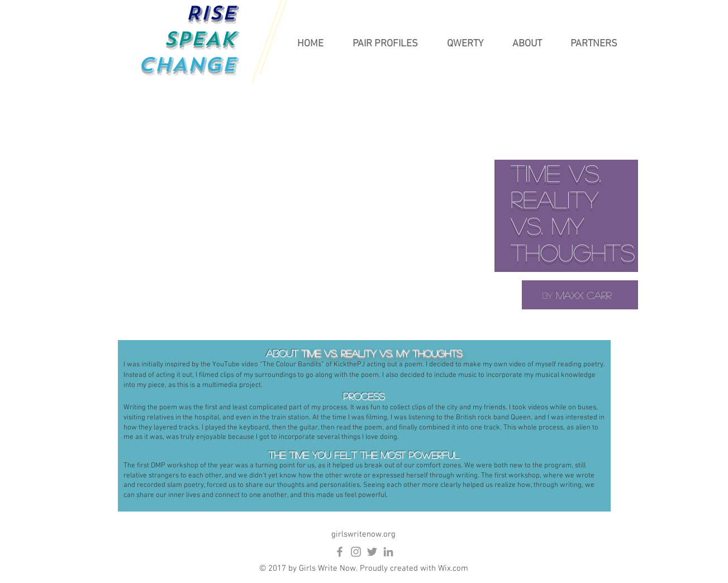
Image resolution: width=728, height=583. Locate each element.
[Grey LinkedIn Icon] (388, 552)
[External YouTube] (364, 215)
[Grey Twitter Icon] (372, 552)
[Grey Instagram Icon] (356, 552)
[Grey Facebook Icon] (340, 552)
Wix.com (453, 568)
